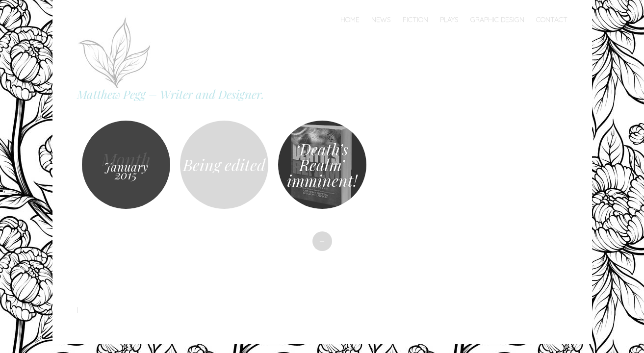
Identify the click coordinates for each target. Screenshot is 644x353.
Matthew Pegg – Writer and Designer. (171, 94)
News (381, 20)
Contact (552, 20)
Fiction (415, 20)
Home (350, 20)
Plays (449, 20)
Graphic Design (497, 20)
